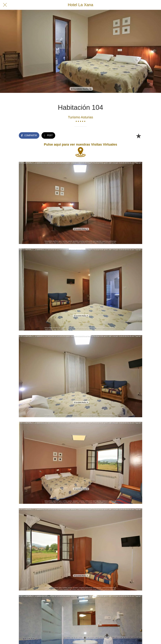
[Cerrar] (5, 5)
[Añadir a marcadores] (138, 136)
